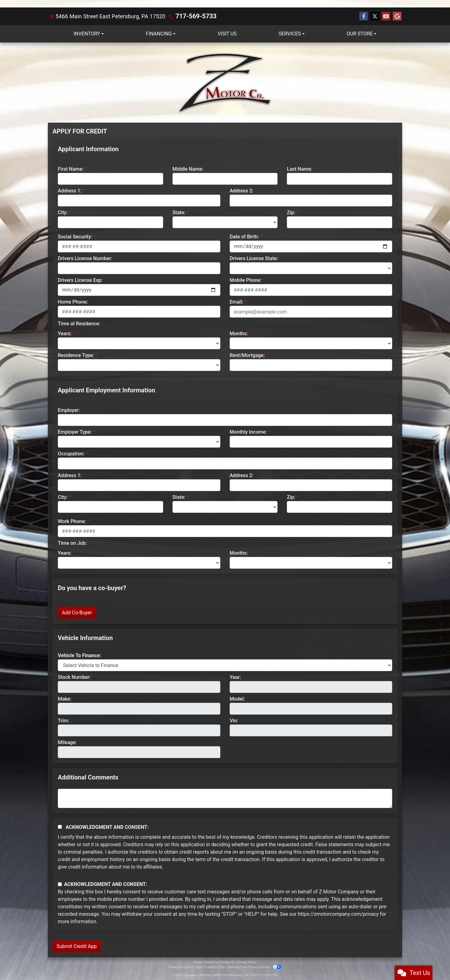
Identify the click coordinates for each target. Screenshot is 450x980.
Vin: (234, 720)
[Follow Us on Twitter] (375, 16)
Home (198, 962)
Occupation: (71, 453)
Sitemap (233, 967)
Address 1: (70, 190)
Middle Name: (188, 169)
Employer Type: (75, 432)
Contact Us (227, 962)
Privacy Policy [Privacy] (247, 962)
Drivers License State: (254, 258)
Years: (65, 333)
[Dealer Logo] (225, 82)
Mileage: (67, 742)
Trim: (64, 720)
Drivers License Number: (85, 258)
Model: (237, 699)
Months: (239, 333)
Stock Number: (74, 677)
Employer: (69, 410)
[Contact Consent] (60, 884)
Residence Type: (76, 355)
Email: (236, 302)
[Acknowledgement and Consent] (60, 826)
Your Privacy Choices (261, 967)
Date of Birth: (244, 236)
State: (179, 212)
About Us (211, 962)
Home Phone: (73, 302)
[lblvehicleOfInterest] (225, 665)
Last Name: (300, 169)
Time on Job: (72, 543)
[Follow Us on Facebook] (364, 16)
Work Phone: (72, 521)
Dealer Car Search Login (185, 967)
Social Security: (75, 236)
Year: (235, 677)
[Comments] (225, 798)
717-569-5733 (194, 16)
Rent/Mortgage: (247, 355)
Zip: (291, 212)
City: (63, 212)
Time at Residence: (79, 323)
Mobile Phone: (246, 280)
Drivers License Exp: (80, 280)
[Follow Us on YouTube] (386, 16)
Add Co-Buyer (77, 612)
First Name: (71, 169)
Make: (65, 699)
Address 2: (241, 190)
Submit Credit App (77, 946)
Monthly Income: (248, 432)
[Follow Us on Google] (397, 16)
